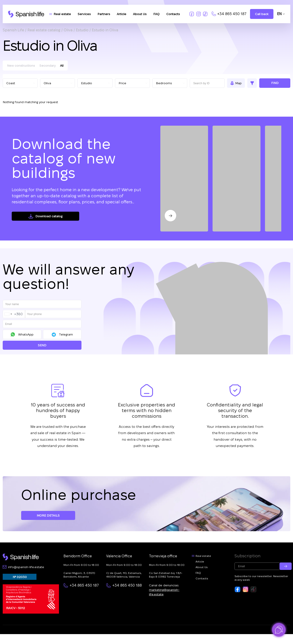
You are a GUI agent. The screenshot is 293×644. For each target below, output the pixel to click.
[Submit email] (286, 566)
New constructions (21, 66)
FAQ (156, 14)
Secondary (47, 66)
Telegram (66, 334)
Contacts (173, 14)
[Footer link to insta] (246, 589)
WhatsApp (26, 334)
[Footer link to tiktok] (253, 589)
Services (84, 14)
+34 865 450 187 (232, 14)
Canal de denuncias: (164, 590)
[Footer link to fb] (238, 589)
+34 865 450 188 (127, 585)
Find (275, 83)
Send (42, 345)
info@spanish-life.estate (26, 567)
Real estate (62, 14)
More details (48, 515)
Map (238, 83)
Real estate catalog (44, 30)
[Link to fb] (192, 14)
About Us (140, 14)
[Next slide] (170, 216)
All (62, 66)
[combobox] (14, 314)
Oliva (68, 30)
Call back (262, 14)
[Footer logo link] (21, 557)
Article (122, 14)
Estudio (82, 30)
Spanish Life (13, 30)
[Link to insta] (198, 14)
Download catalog (49, 216)
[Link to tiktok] (205, 14)
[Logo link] (26, 14)
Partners (104, 14)
